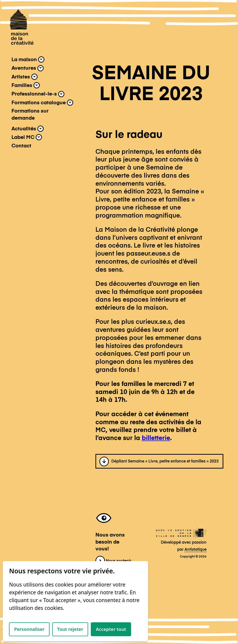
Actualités (28, 129)
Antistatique (196, 550)
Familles (26, 85)
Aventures (28, 68)
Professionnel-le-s (38, 94)
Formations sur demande (30, 115)
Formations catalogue (42, 103)
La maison (28, 59)
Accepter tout (111, 629)
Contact (21, 146)
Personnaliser (29, 629)
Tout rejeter (70, 629)
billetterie (156, 438)
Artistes (25, 77)
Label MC (27, 137)
